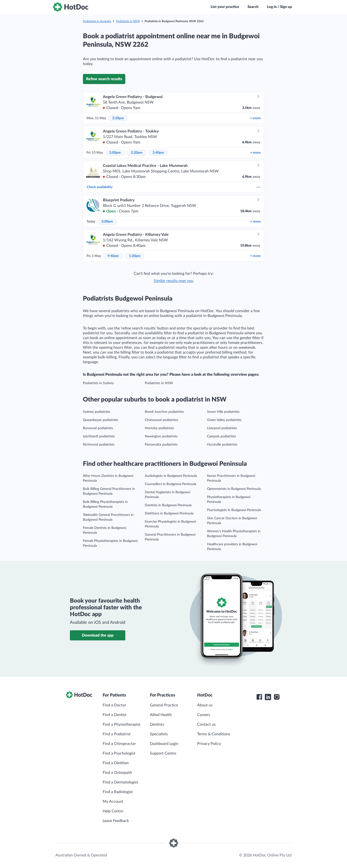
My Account (113, 802)
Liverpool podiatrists (222, 428)
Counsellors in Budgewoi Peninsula (170, 484)
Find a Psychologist (119, 753)
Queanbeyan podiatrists (100, 420)
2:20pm (137, 153)
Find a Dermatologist (120, 782)
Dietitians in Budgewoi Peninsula (169, 513)
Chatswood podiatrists (161, 420)
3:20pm (118, 118)
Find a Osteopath (117, 773)
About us (205, 705)
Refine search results (104, 79)
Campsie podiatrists (221, 436)
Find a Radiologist (118, 792)
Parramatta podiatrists (161, 445)
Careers (204, 715)
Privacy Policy (209, 744)
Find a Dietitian (116, 763)
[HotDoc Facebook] (259, 697)
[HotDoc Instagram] (277, 697)
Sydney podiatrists (97, 412)
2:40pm (158, 153)
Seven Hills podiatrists (223, 412)
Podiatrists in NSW (128, 21)
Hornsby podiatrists (159, 428)
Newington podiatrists (161, 436)
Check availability (173, 187)
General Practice (164, 705)
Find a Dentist (115, 715)
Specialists (159, 734)
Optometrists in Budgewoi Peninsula (234, 489)
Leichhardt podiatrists (99, 436)
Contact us (206, 724)
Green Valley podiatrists (224, 420)
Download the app (98, 635)
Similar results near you (173, 281)
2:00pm (115, 153)
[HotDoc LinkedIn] (268, 697)
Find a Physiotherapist (122, 724)
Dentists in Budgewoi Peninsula (168, 505)
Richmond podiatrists (99, 445)
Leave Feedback (116, 821)
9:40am (113, 256)
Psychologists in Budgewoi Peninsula (234, 510)
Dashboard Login (164, 744)
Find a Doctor (114, 705)
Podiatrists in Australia (97, 21)
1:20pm (135, 256)
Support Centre (163, 753)
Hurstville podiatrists (222, 445)
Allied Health (161, 715)
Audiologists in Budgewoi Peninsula (171, 476)
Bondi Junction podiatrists (164, 412)
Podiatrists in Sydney (98, 383)
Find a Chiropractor (119, 744)
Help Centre (113, 811)
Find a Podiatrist (117, 734)
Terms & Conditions (214, 734)
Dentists (157, 724)
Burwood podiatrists (98, 428)
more (255, 118)
